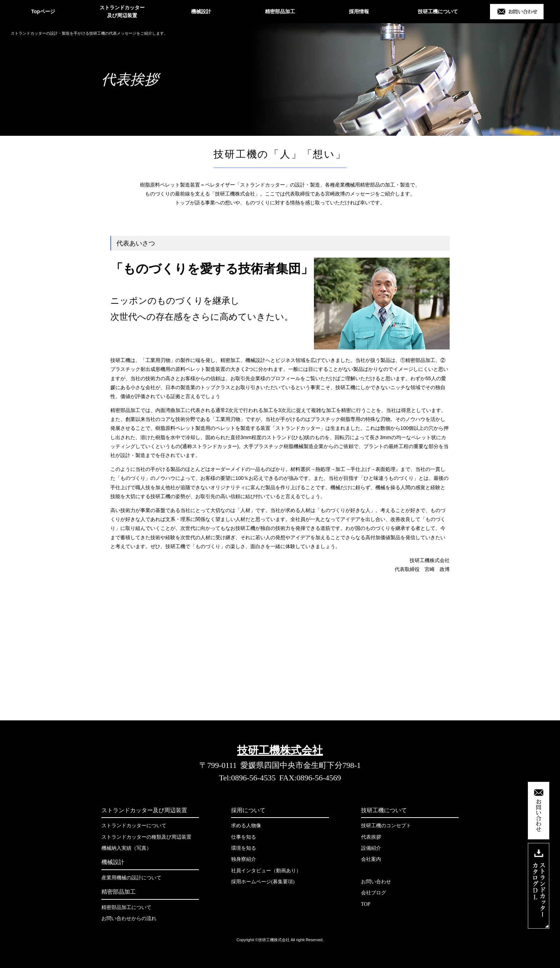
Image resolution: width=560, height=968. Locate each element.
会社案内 (371, 859)
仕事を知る (244, 837)
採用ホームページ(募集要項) (263, 882)
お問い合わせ (376, 882)
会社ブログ (374, 893)
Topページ (43, 11)
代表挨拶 (371, 837)
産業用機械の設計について (131, 878)
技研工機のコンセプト (386, 826)
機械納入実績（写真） (126, 848)
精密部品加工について (126, 907)
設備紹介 (371, 848)
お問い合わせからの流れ (129, 919)
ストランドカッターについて (134, 826)
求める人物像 (246, 826)
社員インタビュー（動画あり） (266, 871)
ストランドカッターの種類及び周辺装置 (146, 837)
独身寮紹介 (244, 859)
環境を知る (244, 848)
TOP (366, 904)
